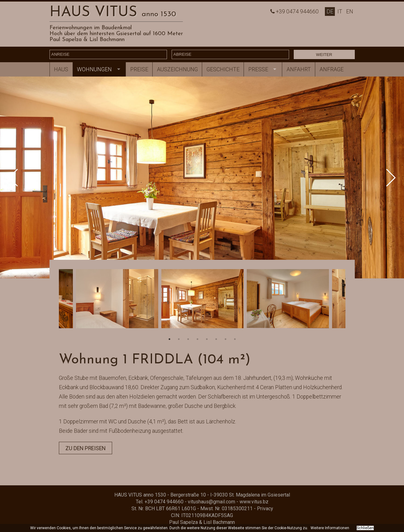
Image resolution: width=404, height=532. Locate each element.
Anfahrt (299, 69)
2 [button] (179, 339)
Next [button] (387, 177)
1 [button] (169, 339)
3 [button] (188, 339)
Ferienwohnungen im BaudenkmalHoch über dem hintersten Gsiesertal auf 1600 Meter (116, 31)
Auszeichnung (177, 69)
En (350, 12)
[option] (202, 177)
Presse (258, 69)
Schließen (365, 528)
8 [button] (235, 339)
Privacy (265, 509)
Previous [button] (17, 177)
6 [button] (216, 339)
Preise (139, 69)
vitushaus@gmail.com (212, 502)
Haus (61, 69)
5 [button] (207, 339)
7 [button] (226, 339)
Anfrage (332, 69)
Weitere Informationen (330, 528)
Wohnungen (94, 69)
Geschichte (223, 69)
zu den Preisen (86, 448)
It (340, 12)
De (330, 12)
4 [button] (197, 339)
